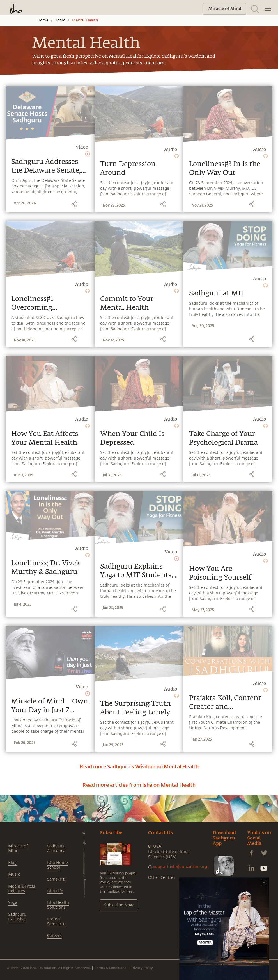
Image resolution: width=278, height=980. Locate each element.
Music (14, 874)
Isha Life (55, 891)
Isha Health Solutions (58, 905)
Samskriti (57, 879)
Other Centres (162, 878)
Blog (12, 863)
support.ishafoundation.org (180, 867)
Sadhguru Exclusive (17, 917)
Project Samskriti (57, 922)
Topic (60, 20)
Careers (54, 936)
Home (43, 20)
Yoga (13, 903)
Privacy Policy (142, 968)
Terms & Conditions (111, 968)
